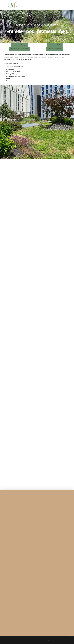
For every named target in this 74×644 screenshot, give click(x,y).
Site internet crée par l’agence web (48, 640)
